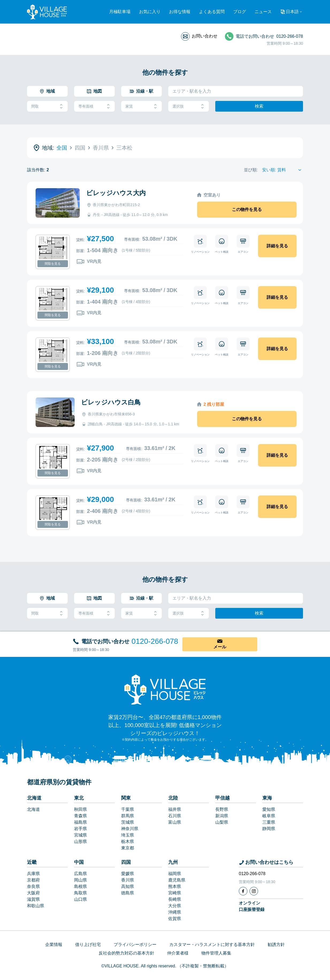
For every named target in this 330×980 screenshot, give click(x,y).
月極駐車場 (120, 12)
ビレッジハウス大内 (116, 193)
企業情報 (54, 945)
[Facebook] (243, 891)
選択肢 (189, 106)
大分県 (175, 906)
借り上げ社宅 (88, 945)
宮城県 (80, 835)
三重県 (269, 822)
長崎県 (175, 899)
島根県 (80, 886)
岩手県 (80, 829)
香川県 (128, 880)
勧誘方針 (276, 945)
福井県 (175, 809)
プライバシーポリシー (135, 945)
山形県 (80, 841)
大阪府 (33, 893)
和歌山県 (36, 906)
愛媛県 (128, 874)
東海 (267, 798)
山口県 (80, 899)
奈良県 (33, 886)
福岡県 (175, 874)
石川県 (175, 816)
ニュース (263, 12)
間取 (47, 106)
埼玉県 (128, 835)
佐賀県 (175, 919)
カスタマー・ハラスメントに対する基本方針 (212, 945)
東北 (79, 798)
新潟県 (222, 816)
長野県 (222, 809)
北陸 (173, 798)
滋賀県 (33, 899)
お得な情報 (180, 12)
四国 (126, 862)
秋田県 (80, 809)
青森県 (80, 816)
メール (220, 647)
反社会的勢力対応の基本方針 (126, 953)
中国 (79, 862)
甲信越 (222, 798)
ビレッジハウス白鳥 (111, 402)
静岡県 (269, 829)
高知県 (128, 886)
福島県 (80, 822)
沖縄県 (175, 912)
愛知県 (269, 809)
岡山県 (80, 880)
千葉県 (128, 809)
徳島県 (128, 893)
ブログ (240, 12)
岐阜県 (269, 816)
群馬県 (128, 816)
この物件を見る (247, 209)
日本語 (292, 12)
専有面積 (94, 106)
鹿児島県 (177, 880)
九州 (173, 862)
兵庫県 (33, 874)
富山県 (175, 822)
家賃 (141, 106)
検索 (259, 106)
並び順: (251, 170)
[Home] (165, 689)
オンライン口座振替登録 (252, 906)
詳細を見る (277, 246)
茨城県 (128, 822)
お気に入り (150, 12)
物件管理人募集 (216, 953)
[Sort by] (283, 170)
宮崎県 (175, 893)
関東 (126, 798)
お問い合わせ (205, 36)
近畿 (32, 862)
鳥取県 (80, 893)
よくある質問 (212, 12)
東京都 (128, 848)
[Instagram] (254, 891)
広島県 (80, 874)
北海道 (34, 798)
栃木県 (128, 841)
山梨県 (222, 822)
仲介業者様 (178, 953)
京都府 (33, 880)
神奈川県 (130, 829)
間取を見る (53, 264)
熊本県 (175, 886)
